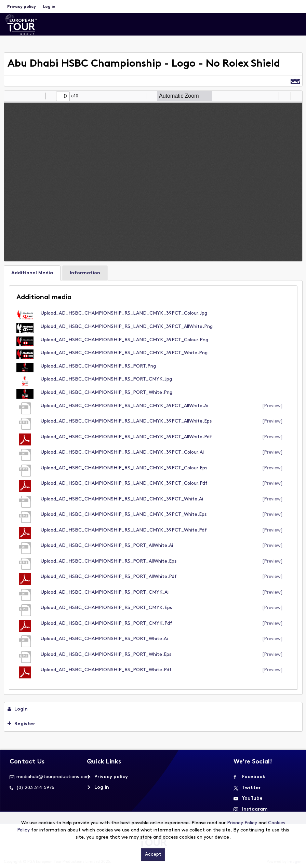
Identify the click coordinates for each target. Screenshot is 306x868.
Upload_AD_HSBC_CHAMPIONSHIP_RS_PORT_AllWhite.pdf (109, 577)
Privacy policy (22, 7)
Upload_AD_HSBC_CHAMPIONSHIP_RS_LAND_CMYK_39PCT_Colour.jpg (124, 313)
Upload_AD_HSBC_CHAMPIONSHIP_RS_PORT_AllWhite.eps (109, 561)
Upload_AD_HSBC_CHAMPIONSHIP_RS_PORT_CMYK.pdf (107, 624)
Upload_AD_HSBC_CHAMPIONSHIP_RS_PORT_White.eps (106, 655)
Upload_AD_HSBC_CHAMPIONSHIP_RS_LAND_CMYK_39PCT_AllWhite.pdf (126, 437)
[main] (153, 394)
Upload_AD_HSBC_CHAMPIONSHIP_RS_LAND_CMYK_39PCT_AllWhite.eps (126, 421)
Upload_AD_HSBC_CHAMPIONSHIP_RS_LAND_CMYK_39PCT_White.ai (122, 499)
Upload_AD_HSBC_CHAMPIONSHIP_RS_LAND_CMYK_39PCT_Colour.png (124, 340)
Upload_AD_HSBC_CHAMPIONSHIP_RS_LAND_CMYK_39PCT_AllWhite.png (127, 327)
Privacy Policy (242, 823)
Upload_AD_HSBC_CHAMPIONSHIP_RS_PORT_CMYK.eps (106, 608)
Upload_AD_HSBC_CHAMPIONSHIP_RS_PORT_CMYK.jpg (106, 379)
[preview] (272, 406)
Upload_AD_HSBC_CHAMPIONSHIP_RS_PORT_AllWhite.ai (107, 546)
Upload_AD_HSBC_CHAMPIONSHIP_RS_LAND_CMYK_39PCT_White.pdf (124, 530)
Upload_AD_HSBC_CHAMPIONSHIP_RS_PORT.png (98, 366)
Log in (49, 7)
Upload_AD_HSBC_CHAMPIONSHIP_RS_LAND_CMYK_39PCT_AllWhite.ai (124, 406)
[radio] (272, 96)
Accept (153, 855)
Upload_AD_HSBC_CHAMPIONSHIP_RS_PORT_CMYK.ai (105, 593)
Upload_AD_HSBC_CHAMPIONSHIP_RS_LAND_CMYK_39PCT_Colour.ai (122, 452)
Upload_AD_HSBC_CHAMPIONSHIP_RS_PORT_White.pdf (106, 670)
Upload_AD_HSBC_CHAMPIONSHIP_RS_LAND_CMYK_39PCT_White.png (124, 353)
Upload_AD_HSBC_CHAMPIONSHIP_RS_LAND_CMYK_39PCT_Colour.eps (124, 468)
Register (21, 724)
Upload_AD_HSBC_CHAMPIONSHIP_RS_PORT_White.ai (104, 639)
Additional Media (32, 273)
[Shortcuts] (295, 81)
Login (18, 709)
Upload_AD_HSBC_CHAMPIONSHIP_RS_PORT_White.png (107, 393)
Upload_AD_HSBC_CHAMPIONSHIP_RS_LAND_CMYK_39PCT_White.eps (124, 515)
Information (85, 273)
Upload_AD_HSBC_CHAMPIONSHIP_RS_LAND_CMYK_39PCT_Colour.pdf (124, 484)
